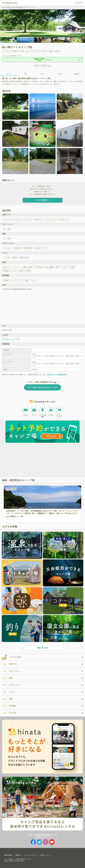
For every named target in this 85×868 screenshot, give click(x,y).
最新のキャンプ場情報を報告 (57, 374)
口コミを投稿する (42, 200)
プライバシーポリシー (31, 855)
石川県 (13, 7)
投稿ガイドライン (46, 855)
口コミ (42, 74)
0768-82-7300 (7, 330)
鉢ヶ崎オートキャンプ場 (11, 339)
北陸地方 (8, 7)
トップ (9, 74)
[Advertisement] (23, 460)
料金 (60, 74)
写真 (25, 74)
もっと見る (57, 51)
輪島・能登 (19, 7)
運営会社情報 (8, 855)
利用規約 (18, 855)
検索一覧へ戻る (35, 648)
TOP (3, 7)
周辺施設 (76, 74)
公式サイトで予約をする (42, 65)
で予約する (42, 60)
